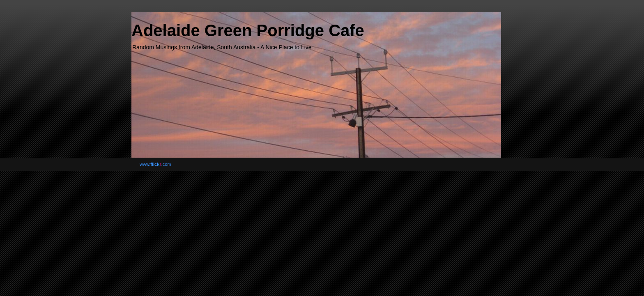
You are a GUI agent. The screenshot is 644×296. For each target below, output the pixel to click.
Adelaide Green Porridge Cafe (248, 30)
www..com (155, 164)
